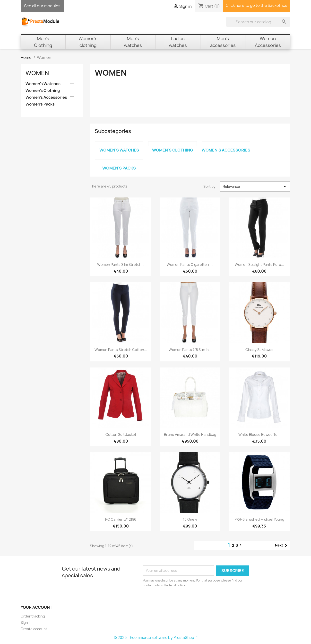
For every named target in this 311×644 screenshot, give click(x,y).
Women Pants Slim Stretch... (121, 264)
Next (282, 546)
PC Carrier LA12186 (121, 519)
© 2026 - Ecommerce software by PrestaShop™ (156, 638)
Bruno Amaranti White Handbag (190, 434)
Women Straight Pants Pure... (259, 264)
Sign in (26, 622)
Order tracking (33, 616)
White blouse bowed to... (259, 434)
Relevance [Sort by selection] (255, 187)
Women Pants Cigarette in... (190, 264)
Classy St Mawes (259, 350)
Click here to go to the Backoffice (257, 5)
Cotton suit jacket (121, 434)
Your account (36, 607)
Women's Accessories (46, 97)
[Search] (258, 22)
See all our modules (42, 6)
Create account (34, 629)
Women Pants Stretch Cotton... (121, 350)
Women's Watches (43, 84)
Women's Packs (40, 104)
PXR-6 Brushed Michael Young (259, 519)
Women (37, 73)
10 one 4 (190, 519)
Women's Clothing (43, 91)
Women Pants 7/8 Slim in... (190, 350)
